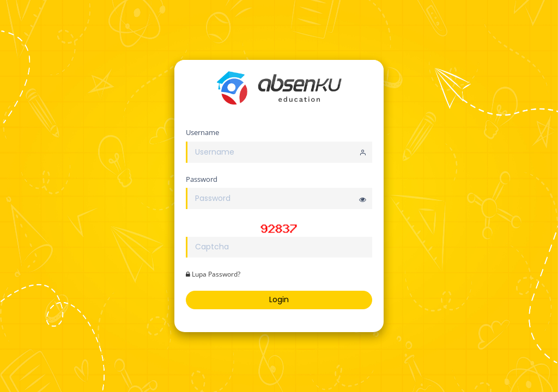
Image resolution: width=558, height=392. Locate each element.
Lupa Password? (213, 274)
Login (279, 299)
